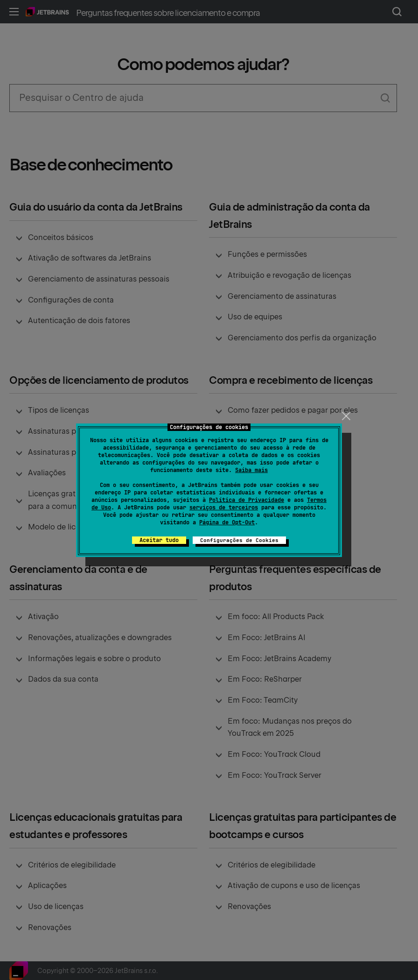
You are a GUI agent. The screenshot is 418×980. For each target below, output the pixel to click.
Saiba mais (251, 470)
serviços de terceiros (224, 508)
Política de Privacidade (247, 500)
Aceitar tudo (159, 540)
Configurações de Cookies (239, 540)
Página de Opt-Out (227, 522)
